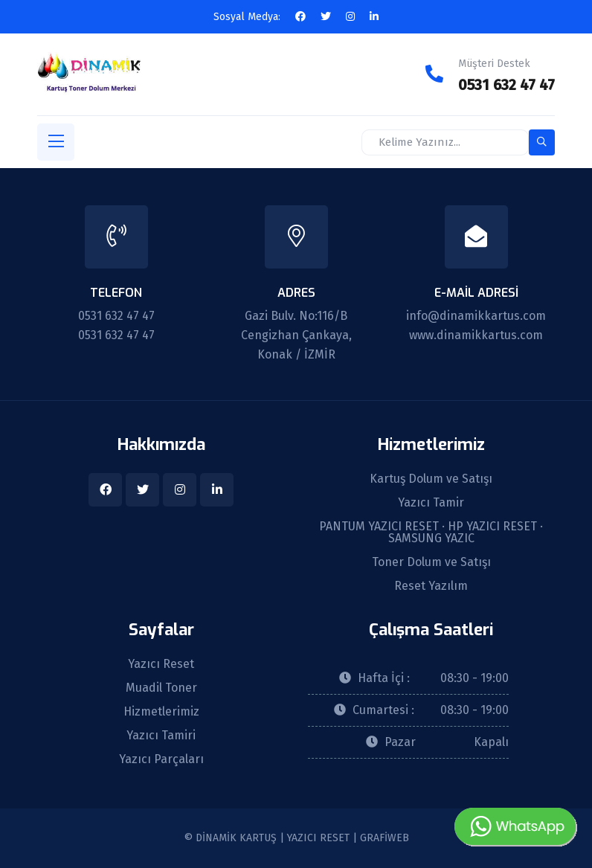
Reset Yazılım (431, 586)
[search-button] (542, 142)
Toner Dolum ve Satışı (431, 562)
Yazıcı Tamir (431, 503)
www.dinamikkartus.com (476, 335)
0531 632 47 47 (506, 85)
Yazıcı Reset (161, 664)
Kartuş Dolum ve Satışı (431, 479)
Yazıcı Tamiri (161, 736)
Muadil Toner (161, 688)
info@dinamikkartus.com (476, 316)
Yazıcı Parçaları (161, 759)
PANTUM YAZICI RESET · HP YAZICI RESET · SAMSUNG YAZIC (431, 533)
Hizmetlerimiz (161, 712)
